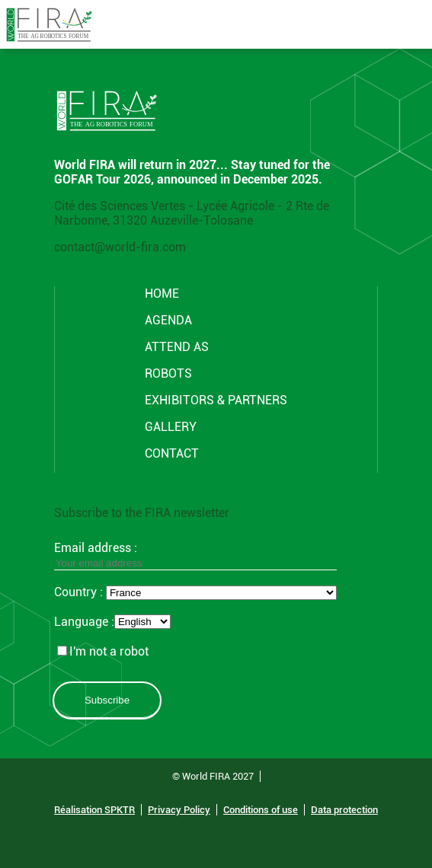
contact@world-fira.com (120, 247)
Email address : (195, 555)
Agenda (168, 320)
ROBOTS (168, 373)
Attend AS (177, 347)
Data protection (344, 810)
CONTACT (172, 453)
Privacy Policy (179, 810)
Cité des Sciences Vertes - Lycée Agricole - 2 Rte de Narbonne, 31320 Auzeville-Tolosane (192, 213)
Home (162, 294)
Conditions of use (261, 810)
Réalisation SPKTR (94, 810)
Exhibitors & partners (216, 400)
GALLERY (171, 427)
